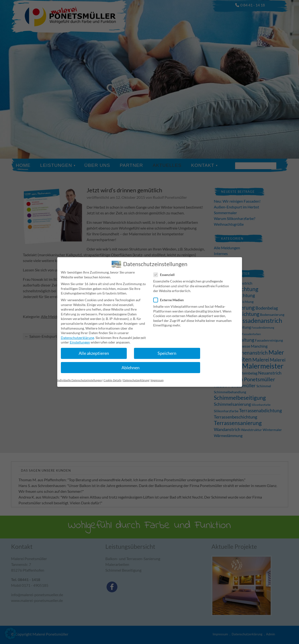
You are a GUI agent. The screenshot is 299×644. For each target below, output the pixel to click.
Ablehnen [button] (130, 364)
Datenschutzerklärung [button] (136, 376)
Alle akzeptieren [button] (94, 350)
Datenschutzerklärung (77, 334)
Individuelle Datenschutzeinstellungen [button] (80, 376)
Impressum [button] (157, 376)
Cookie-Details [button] (113, 376)
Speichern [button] (167, 350)
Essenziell (166, 271)
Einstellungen (80, 339)
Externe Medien (171, 296)
